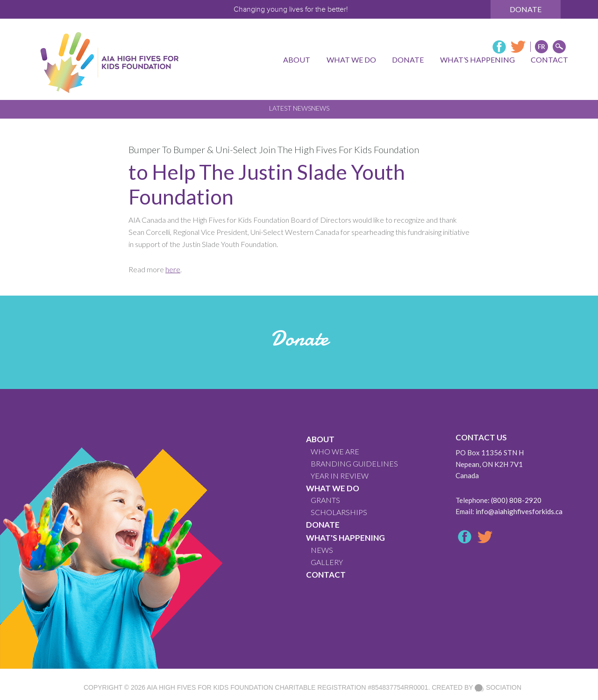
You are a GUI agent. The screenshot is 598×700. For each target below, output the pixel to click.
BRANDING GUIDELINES (354, 463)
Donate (526, 9)
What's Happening (345, 538)
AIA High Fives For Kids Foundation (210, 687)
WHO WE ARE (335, 451)
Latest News (290, 108)
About (320, 439)
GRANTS (325, 500)
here (173, 269)
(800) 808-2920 (516, 500)
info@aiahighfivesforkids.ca (519, 511)
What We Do (333, 488)
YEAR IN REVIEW (340, 476)
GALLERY (327, 562)
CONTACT (326, 575)
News (320, 108)
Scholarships (339, 512)
